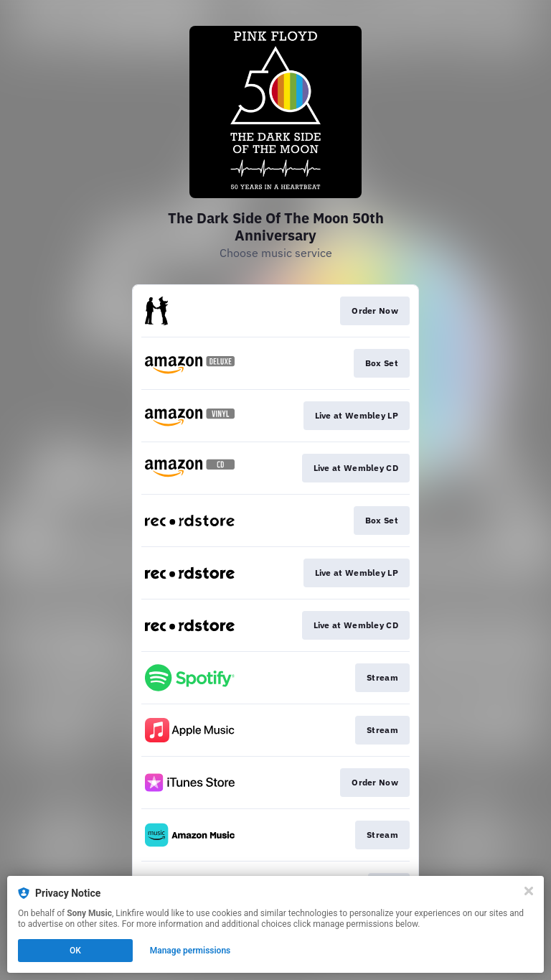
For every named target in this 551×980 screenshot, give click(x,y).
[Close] (529, 891)
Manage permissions (190, 951)
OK (75, 951)
